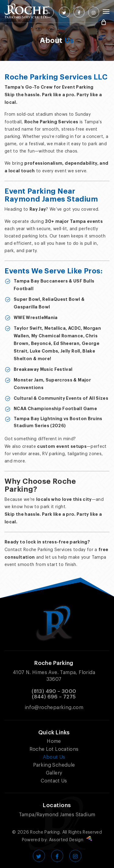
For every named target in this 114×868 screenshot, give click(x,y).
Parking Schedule (54, 765)
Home (54, 741)
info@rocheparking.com (54, 708)
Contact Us (54, 781)
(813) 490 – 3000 (54, 691)
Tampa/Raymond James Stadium (57, 815)
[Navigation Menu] (106, 11)
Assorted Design (71, 840)
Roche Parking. (45, 832)
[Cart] (104, 22)
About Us (54, 757)
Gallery (54, 773)
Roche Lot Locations (54, 749)
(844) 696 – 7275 (54, 697)
